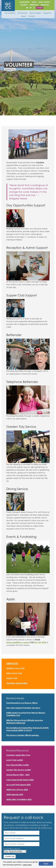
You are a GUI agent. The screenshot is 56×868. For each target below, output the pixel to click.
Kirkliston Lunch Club (15, 668)
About (24, 16)
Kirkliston (45, 5)
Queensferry (25, 2)
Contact (32, 16)
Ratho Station (44, 2)
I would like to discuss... (12, 849)
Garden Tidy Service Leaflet (19, 770)
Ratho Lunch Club (14, 673)
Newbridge (34, 5)
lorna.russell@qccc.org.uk (18, 642)
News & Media (35, 13)
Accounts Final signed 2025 (18, 785)
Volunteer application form (18, 755)
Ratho (34, 2)
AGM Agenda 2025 (15, 794)
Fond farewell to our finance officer (22, 703)
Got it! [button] (46, 864)
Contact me (10, 856)
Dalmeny (24, 5)
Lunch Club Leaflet (15, 760)
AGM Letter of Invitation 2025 (19, 799)
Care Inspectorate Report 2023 (20, 780)
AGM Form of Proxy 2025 (17, 790)
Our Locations (10, 13)
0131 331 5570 (40, 642)
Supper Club (12, 678)
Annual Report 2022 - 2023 (18, 775)
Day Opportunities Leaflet (18, 765)
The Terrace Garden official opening (23, 735)
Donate (40, 8)
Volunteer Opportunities (17, 683)
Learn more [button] (27, 865)
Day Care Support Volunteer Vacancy (23, 708)
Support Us (47, 13)
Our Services (22, 13)
